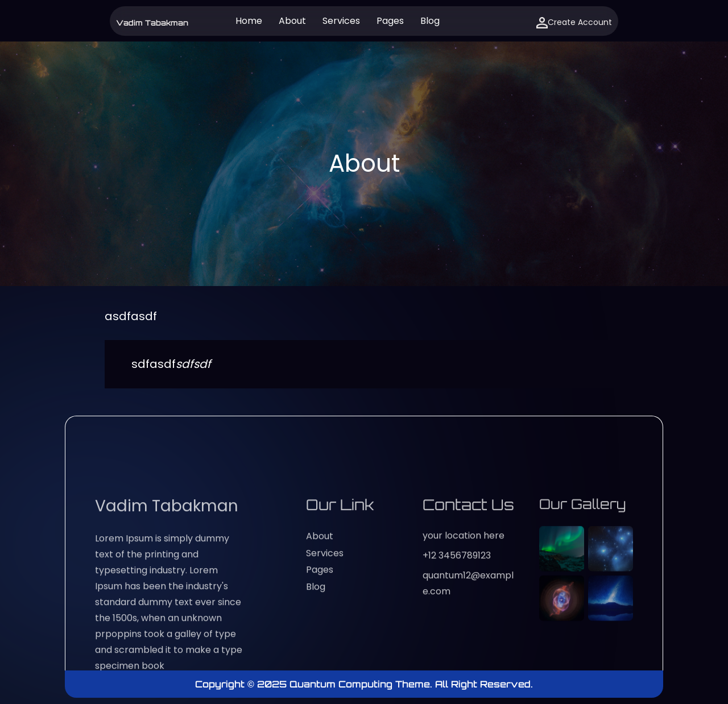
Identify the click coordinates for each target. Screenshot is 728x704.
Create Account (574, 22)
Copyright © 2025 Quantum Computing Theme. (315, 684)
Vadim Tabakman (152, 23)
